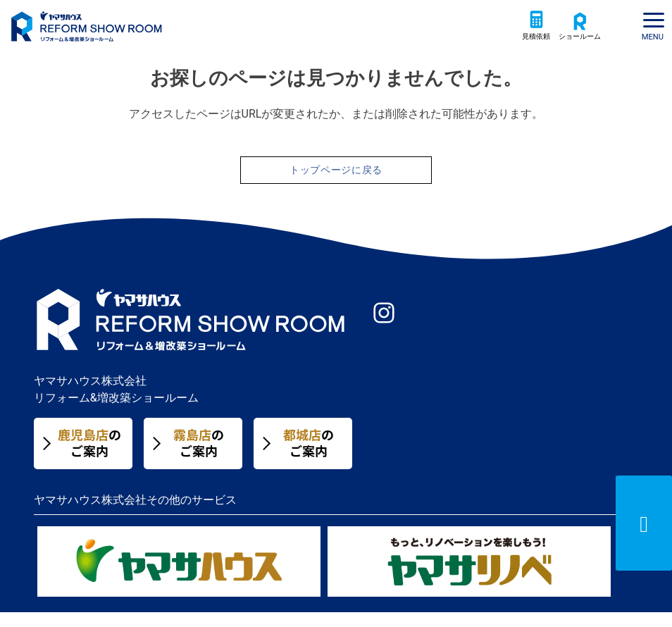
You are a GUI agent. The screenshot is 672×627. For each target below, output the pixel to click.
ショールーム (575, 48)
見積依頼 (525, 48)
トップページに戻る (336, 184)
